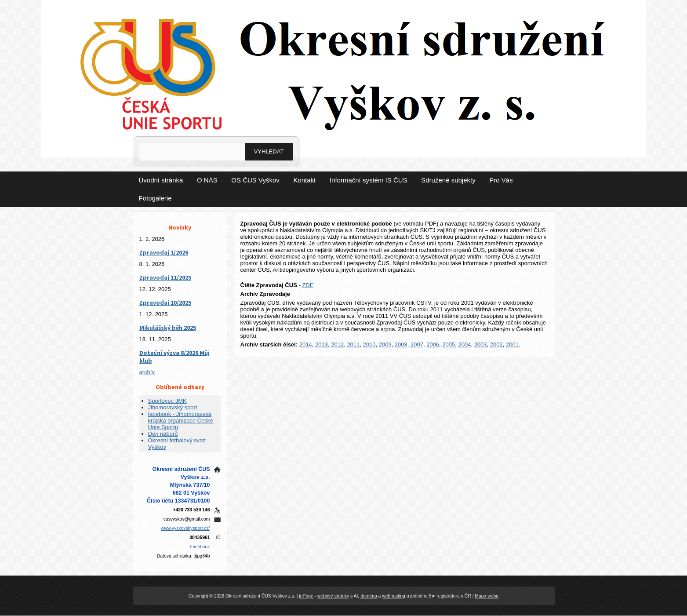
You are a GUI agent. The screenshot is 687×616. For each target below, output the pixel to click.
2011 (353, 344)
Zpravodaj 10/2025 (165, 303)
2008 (401, 344)
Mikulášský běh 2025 (168, 328)
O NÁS (207, 180)
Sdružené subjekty (448, 180)
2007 (417, 344)
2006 (433, 344)
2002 (496, 344)
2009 (385, 344)
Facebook (200, 547)
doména (369, 596)
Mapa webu (487, 596)
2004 (464, 344)
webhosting (394, 596)
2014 (306, 344)
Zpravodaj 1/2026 (164, 252)
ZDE (308, 285)
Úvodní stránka (161, 180)
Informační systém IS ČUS (369, 180)
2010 (369, 344)
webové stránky (333, 596)
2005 (449, 344)
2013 (322, 344)
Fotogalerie (155, 198)
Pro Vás (501, 180)
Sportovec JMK (167, 401)
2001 (512, 344)
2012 (337, 344)
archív (147, 372)
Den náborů (163, 434)
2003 (481, 344)
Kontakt (304, 180)
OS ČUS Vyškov (255, 180)
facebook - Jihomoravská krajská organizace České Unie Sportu (181, 421)
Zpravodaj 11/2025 (165, 277)
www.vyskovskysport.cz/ (185, 528)
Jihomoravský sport (173, 407)
